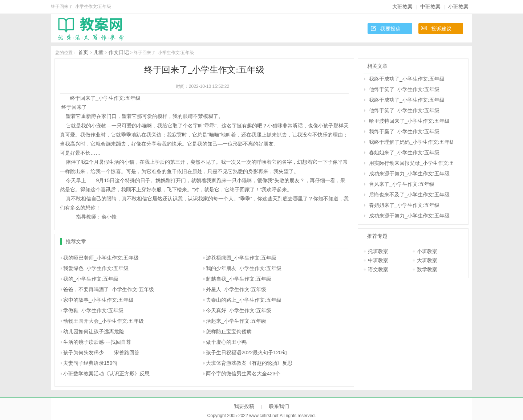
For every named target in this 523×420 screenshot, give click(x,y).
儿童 (98, 52)
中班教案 (430, 7)
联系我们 (279, 406)
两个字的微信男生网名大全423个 (243, 374)
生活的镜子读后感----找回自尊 (97, 342)
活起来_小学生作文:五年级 (236, 321)
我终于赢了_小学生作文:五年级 (404, 131)
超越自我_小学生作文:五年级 (239, 279)
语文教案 (378, 269)
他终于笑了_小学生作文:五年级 (404, 89)
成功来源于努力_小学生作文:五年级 (409, 174)
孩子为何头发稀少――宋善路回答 (101, 352)
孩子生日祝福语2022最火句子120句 (246, 352)
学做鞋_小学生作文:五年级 (93, 310)
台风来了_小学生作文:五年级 (402, 184)
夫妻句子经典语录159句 (90, 363)
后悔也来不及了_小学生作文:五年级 (409, 195)
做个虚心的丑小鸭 (226, 342)
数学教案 (427, 269)
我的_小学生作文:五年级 (91, 279)
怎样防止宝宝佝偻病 (229, 331)
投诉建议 (441, 29)
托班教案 (378, 251)
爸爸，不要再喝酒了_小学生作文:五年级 (109, 289)
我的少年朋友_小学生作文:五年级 (244, 268)
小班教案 (458, 7)
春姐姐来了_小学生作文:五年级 (404, 152)
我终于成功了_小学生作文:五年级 (407, 79)
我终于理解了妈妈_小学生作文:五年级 (411, 142)
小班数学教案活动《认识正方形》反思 (106, 374)
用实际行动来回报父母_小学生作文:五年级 (411, 163)
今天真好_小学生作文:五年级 (239, 310)
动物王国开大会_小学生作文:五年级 (104, 321)
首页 (83, 52)
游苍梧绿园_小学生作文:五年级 (241, 258)
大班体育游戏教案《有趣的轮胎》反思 (249, 363)
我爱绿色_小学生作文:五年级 (96, 268)
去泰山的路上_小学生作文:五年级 (244, 300)
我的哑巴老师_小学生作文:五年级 (101, 258)
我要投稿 (390, 29)
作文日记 (119, 52)
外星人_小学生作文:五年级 (236, 289)
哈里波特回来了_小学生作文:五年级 (409, 121)
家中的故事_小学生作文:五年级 (98, 300)
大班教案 (402, 7)
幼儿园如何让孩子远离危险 (94, 331)
